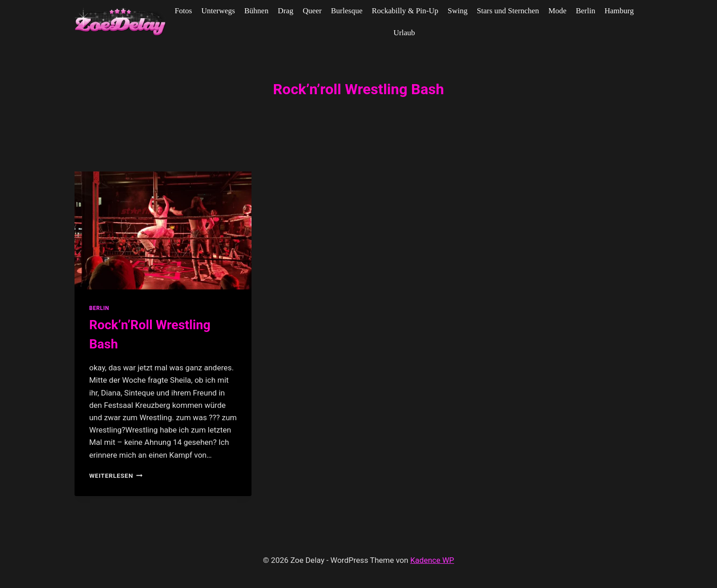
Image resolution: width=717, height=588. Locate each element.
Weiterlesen (116, 476)
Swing (457, 11)
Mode (557, 11)
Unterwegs (218, 11)
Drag (286, 11)
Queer (312, 11)
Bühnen (256, 11)
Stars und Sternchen (508, 11)
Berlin (586, 11)
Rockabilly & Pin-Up (405, 11)
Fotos (183, 11)
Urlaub (404, 33)
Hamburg (619, 11)
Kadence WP (432, 560)
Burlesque (347, 11)
